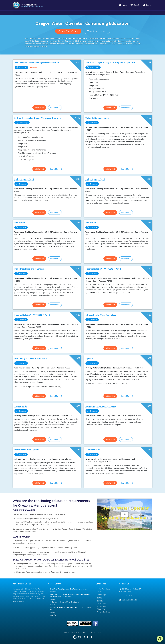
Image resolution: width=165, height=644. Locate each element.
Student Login (101, 595)
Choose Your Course (68, 31)
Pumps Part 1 (20, 223)
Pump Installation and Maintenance (30, 269)
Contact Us (101, 592)
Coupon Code (101, 603)
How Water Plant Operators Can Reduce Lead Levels (68, 589)
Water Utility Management (97, 118)
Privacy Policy (101, 609)
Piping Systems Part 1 (24, 179)
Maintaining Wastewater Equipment (31, 358)
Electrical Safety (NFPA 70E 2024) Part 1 (103, 269)
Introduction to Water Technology (101, 315)
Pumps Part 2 (91, 223)
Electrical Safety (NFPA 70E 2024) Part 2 (32, 315)
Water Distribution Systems (27, 450)
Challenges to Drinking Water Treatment (64, 602)
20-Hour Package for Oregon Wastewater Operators (38, 118)
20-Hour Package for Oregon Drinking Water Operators (110, 62)
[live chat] (160, 639)
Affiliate (99, 598)
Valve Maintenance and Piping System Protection (37, 63)
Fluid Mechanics (93, 450)
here (45, 46)
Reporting (100, 600)
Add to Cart (39, 108)
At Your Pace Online (103, 589)
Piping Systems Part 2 (95, 179)
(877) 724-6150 (127, 595)
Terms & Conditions (103, 612)
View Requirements (97, 31)
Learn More (55, 108)
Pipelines (89, 358)
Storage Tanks (21, 406)
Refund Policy (101, 606)
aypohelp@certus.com (129, 600)
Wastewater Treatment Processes (101, 406)
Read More (53, 615)
